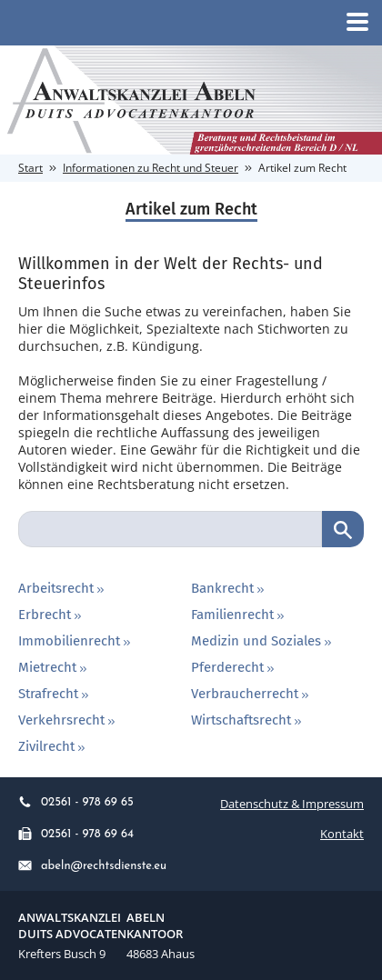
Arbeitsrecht (63, 588)
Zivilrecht (53, 746)
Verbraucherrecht (251, 694)
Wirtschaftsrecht (248, 720)
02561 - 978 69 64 (76, 834)
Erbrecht (51, 615)
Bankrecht (229, 588)
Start (30, 168)
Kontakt (342, 834)
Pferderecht (234, 667)
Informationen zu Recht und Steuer (151, 168)
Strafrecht (55, 694)
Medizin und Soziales (263, 641)
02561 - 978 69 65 (76, 802)
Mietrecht (54, 667)
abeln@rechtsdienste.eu (92, 866)
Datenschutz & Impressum (292, 804)
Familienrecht (239, 615)
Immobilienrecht (76, 641)
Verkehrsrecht (68, 720)
